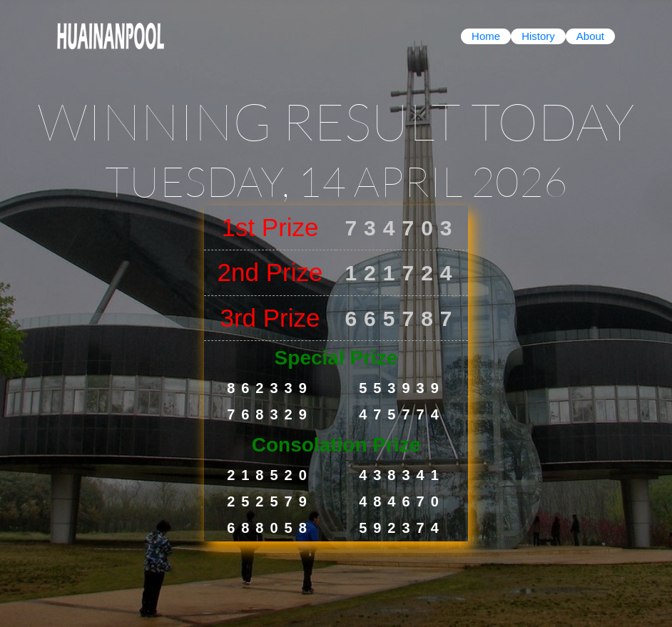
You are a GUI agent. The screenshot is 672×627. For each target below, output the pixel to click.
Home (486, 36)
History (538, 36)
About (590, 36)
